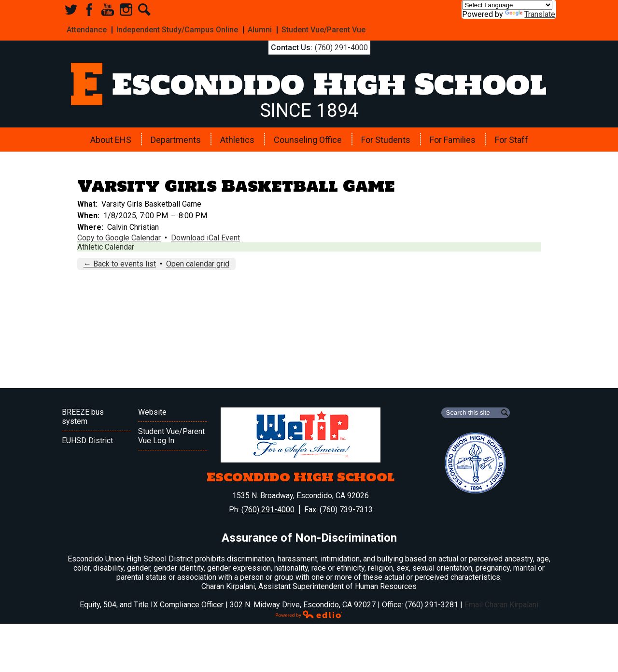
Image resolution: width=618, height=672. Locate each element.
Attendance (87, 30)
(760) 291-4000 (341, 48)
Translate (530, 14)
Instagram (126, 10)
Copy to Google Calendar (119, 238)
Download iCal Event (205, 238)
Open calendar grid (198, 264)
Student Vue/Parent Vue (323, 30)
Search (144, 10)
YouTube (108, 10)
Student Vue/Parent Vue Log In (171, 436)
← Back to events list (120, 264)
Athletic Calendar (106, 247)
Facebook (89, 10)
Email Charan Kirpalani (501, 605)
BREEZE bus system (83, 417)
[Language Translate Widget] (507, 5)
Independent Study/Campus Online (177, 30)
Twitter (71, 10)
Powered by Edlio (309, 614)
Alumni (260, 30)
